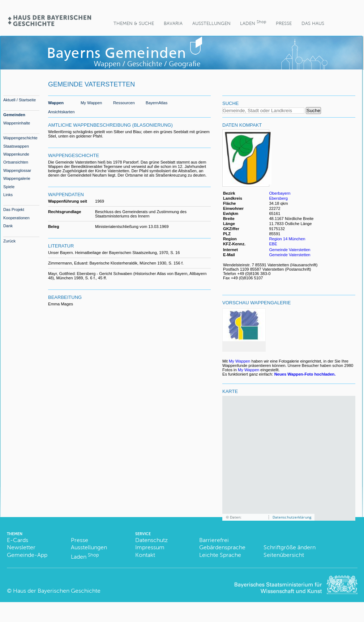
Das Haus (313, 23)
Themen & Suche (134, 23)
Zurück (9, 241)
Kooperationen (16, 218)
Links (8, 195)
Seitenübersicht (284, 555)
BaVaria (173, 23)
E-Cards (18, 540)
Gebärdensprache (222, 547)
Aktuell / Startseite (20, 100)
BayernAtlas (157, 103)
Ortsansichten (16, 162)
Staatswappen (16, 146)
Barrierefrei (214, 540)
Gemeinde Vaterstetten (290, 250)
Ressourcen (124, 103)
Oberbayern (280, 193)
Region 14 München (287, 239)
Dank (8, 226)
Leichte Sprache (220, 555)
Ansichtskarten (61, 112)
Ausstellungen (211, 23)
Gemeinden (14, 115)
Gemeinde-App (27, 555)
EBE (274, 244)
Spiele (9, 187)
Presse (284, 23)
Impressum (150, 547)
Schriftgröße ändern (290, 547)
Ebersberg (278, 198)
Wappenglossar (17, 170)
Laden (253, 23)
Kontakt (145, 555)
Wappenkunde (16, 154)
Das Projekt (14, 210)
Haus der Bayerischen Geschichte (57, 591)
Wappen (56, 103)
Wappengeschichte (20, 138)
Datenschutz (151, 540)
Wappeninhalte (17, 123)
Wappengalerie (17, 178)
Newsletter (21, 547)
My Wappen (91, 103)
